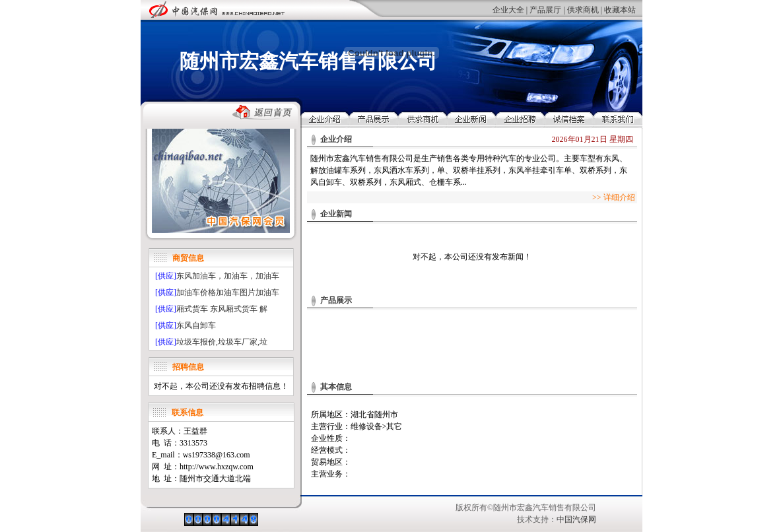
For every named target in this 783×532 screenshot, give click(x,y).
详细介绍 (619, 197)
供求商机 (583, 10)
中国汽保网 (576, 519)
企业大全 (508, 10)
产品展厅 (545, 10)
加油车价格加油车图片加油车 (228, 292)
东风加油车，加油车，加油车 (228, 276)
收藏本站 (620, 10)
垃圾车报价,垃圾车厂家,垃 (222, 342)
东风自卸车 (196, 325)
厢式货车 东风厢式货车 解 (222, 309)
